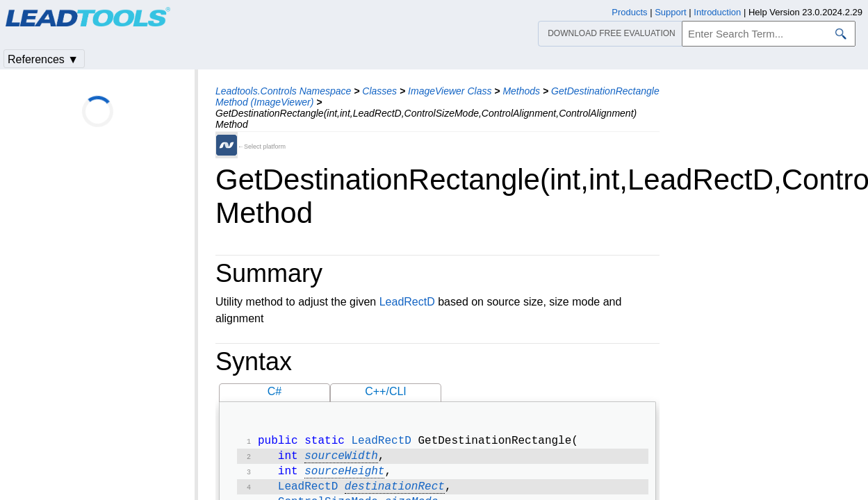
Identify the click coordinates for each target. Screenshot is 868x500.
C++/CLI (386, 391)
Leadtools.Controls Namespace (283, 91)
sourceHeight (344, 476)
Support (671, 12)
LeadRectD (407, 302)
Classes (379, 91)
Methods (521, 91)
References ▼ (43, 59)
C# (275, 391)
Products (629, 12)
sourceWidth (341, 459)
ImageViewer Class (450, 91)
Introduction (717, 12)
